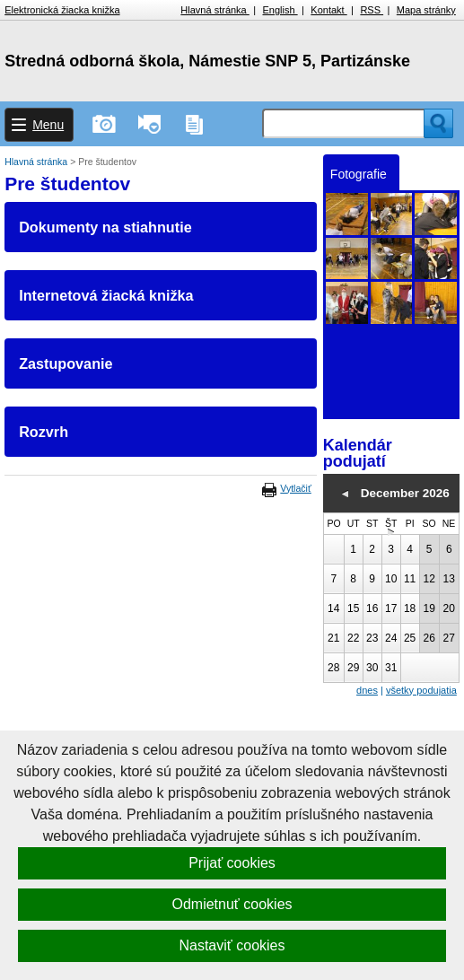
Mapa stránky (426, 10)
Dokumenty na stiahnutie (105, 227)
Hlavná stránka (214, 10)
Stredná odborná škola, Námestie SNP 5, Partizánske (207, 61)
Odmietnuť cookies (232, 904)
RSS (372, 10)
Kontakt (328, 10)
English (280, 10)
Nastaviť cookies (232, 945)
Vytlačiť (295, 488)
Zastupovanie (66, 363)
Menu (48, 125)
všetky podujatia (421, 690)
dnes (367, 690)
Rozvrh (44, 432)
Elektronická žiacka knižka (62, 10)
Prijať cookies (232, 863)
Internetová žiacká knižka (106, 295)
